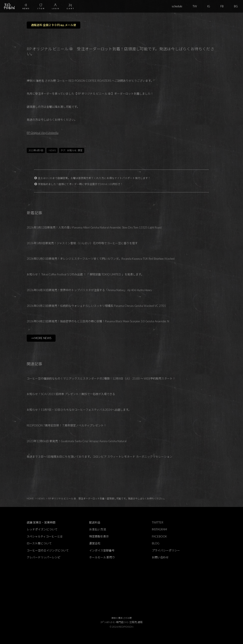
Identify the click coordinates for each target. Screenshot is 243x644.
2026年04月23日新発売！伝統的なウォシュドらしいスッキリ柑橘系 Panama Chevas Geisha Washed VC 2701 (96, 306)
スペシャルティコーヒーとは (45, 536)
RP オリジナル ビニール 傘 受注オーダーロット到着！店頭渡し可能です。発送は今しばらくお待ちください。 (107, 498)
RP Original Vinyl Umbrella (43, 133)
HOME (30, 498)
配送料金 (95, 522)
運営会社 (95, 543)
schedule (177, 6)
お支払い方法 (98, 529)
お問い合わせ (160, 557)
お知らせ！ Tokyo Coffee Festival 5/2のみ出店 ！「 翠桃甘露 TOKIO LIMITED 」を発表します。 (85, 274)
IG (209, 6)
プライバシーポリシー (166, 550)
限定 (80, 150)
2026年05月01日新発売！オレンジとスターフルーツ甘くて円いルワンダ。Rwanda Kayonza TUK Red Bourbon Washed (101, 259)
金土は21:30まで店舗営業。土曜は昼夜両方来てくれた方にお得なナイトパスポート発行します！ (94, 178)
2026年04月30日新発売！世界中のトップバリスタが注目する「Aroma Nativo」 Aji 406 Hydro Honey (89, 290)
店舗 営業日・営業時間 (41, 522)
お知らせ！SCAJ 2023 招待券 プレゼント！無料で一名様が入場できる (71, 394)
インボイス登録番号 (102, 550)
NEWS (52, 150)
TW (195, 6)
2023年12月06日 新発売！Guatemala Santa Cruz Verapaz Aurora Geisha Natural (77, 441)
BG (236, 6)
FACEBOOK (159, 536)
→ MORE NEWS (41, 338)
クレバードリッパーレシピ (44, 557)
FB (222, 6)
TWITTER (158, 522)
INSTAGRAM (159, 529)
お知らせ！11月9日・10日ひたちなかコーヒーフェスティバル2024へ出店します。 (79, 410)
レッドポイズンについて (42, 529)
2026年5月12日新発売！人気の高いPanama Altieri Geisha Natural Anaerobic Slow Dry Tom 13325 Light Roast (94, 227)
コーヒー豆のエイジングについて (48, 550)
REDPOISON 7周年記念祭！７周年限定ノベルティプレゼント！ (67, 425)
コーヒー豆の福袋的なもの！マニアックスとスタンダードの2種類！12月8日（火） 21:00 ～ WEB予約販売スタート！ (101, 378)
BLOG (156, 543)
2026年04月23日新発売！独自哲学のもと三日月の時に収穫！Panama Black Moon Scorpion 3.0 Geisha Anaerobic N (98, 321)
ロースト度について (39, 543)
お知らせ (72, 150)
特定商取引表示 (99, 536)
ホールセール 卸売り (102, 557)
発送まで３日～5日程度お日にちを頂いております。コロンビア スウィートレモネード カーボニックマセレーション (100, 457)
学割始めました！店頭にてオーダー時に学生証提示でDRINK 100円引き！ (80, 184)
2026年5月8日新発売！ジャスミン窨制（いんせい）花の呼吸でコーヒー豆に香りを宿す (82, 243)
